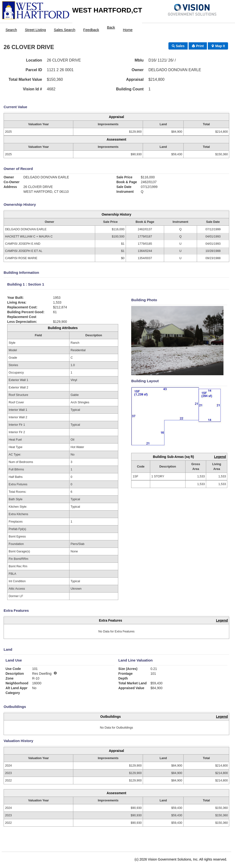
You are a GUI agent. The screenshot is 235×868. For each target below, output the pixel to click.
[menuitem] (11, 29)
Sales (178, 46)
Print (198, 46)
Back (111, 27)
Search (11, 30)
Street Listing (36, 30)
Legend (220, 457)
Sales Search (65, 30)
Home (128, 30)
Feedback (91, 30)
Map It (218, 46)
